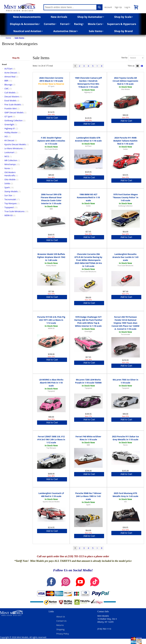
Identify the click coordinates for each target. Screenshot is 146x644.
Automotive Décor (66, 31)
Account (108, 7)
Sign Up (118, 7)
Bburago (8, 85)
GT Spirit (8, 116)
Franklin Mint (11, 108)
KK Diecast (9, 140)
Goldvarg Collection (13, 120)
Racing (79, 24)
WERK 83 (9, 215)
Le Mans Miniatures (14, 148)
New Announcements (27, 17)
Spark (7, 187)
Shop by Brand (123, 31)
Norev (7, 168)
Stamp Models (11, 191)
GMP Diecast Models (14, 112)
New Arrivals (59, 17)
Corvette (50, 24)
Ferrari (65, 24)
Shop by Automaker (91, 17)
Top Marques (11, 203)
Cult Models (10, 93)
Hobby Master (11, 132)
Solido (7, 183)
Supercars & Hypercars (122, 24)
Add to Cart (52, 118)
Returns (60, 625)
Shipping (60, 629)
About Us (61, 617)
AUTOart (8, 69)
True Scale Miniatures (14, 211)
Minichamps (10, 164)
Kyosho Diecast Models (15, 144)
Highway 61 (10, 128)
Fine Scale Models (13, 105)
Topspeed (9, 207)
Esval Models (10, 101)
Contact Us (61, 621)
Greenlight (9, 124)
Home (8, 38)
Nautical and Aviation (28, 31)
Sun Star (8, 195)
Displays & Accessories (25, 24)
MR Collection (11, 160)
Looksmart (9, 152)
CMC (7, 89)
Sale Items (96, 31)
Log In (127, 7)
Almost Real (10, 77)
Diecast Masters (12, 97)
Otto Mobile (10, 179)
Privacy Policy (63, 634)
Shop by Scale (124, 17)
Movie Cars (96, 24)
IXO (6, 136)
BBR (6, 81)
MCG (7, 156)
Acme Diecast (11, 73)
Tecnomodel (10, 199)
